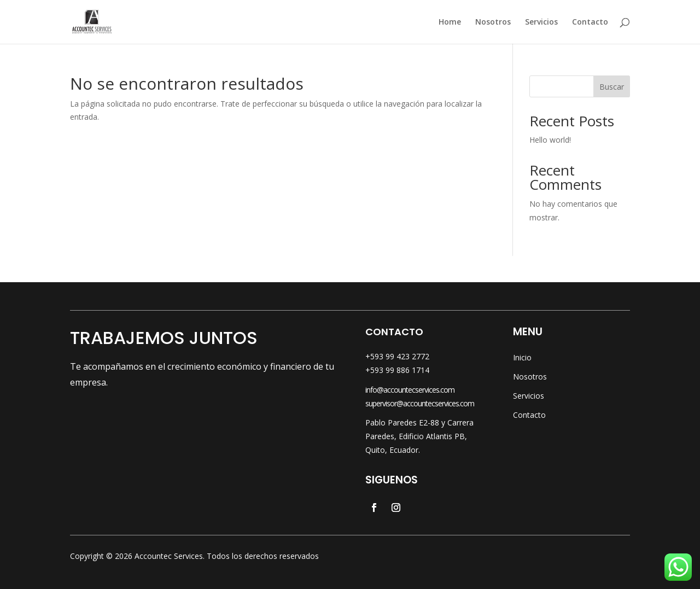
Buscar (612, 87)
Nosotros (493, 22)
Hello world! (550, 140)
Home (450, 22)
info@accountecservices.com (410, 390)
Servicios (541, 22)
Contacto (590, 22)
